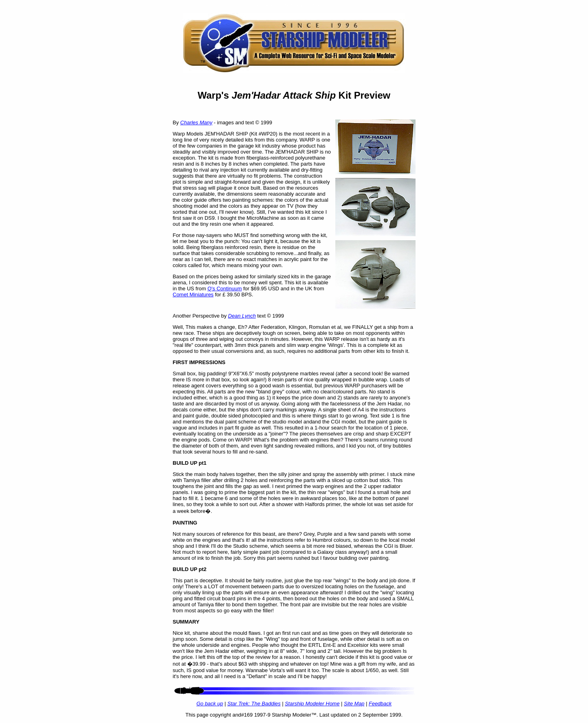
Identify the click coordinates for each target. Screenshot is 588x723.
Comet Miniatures (193, 295)
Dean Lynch (242, 316)
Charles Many (196, 123)
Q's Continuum (225, 289)
